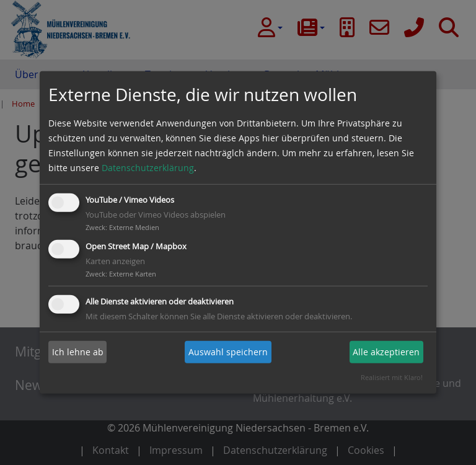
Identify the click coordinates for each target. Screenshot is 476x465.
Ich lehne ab (78, 352)
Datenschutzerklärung (148, 168)
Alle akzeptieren (386, 352)
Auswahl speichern (228, 352)
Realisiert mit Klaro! (392, 377)
